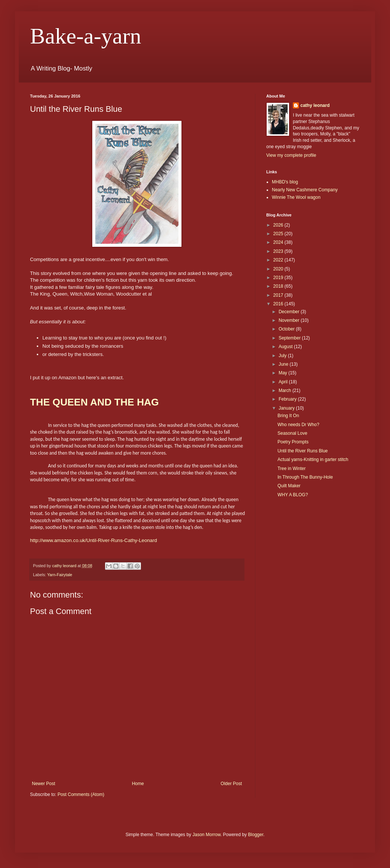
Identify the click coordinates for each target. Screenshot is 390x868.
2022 (279, 260)
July (283, 356)
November (290, 320)
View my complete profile (291, 155)
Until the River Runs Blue (303, 451)
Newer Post (43, 784)
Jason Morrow (206, 835)
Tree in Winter (292, 469)
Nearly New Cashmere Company (305, 190)
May (283, 373)
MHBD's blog (285, 182)
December (290, 312)
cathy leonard (315, 105)
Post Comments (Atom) (81, 794)
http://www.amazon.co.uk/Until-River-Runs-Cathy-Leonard (94, 540)
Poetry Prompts (293, 442)
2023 (279, 251)
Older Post (231, 784)
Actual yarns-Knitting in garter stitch (313, 460)
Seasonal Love (292, 433)
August (286, 347)
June (284, 364)
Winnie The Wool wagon (296, 197)
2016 (279, 304)
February (288, 399)
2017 (279, 295)
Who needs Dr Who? (298, 425)
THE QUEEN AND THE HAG (94, 402)
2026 (279, 225)
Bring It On (288, 416)
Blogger (256, 835)
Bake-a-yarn (85, 36)
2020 (279, 269)
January (287, 408)
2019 (279, 278)
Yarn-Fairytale (60, 575)
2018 (279, 286)
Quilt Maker (289, 486)
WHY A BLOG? (293, 495)
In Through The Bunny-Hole (305, 477)
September (290, 338)
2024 (279, 242)
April (284, 382)
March (286, 390)
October (287, 329)
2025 (279, 234)
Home (138, 784)
